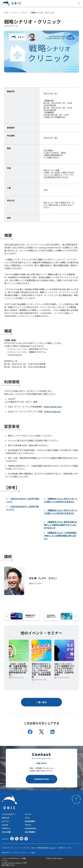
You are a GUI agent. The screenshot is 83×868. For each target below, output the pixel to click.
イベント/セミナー (9, 814)
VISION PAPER (30, 828)
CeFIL (52, 848)
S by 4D (5, 825)
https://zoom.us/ (52, 411)
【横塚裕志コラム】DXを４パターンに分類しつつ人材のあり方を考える (61, 500)
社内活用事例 (30, 821)
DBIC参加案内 (30, 832)
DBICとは (5, 818)
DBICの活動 (6, 832)
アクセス (28, 825)
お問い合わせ (6, 853)
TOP (6, 13)
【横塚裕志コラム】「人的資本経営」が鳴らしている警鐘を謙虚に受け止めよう (60, 536)
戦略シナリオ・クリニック (43, 13)
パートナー (6, 821)
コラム (27, 818)
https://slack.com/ (53, 407)
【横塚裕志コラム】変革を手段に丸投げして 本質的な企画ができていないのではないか (60, 525)
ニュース (28, 814)
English (33, 853)
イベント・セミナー (20, 13)
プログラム (6, 828)
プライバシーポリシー (21, 853)
